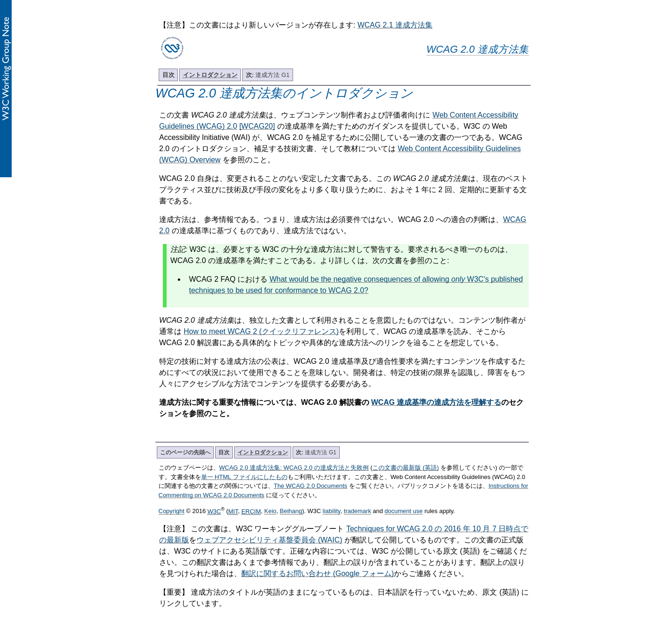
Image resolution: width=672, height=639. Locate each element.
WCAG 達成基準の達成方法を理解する (436, 402)
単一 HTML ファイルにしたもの (244, 477)
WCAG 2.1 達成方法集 (395, 25)
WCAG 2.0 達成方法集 (478, 49)
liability (331, 511)
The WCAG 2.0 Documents (311, 486)
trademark (358, 511)
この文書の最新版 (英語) (406, 468)
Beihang (291, 511)
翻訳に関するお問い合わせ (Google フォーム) (318, 573)
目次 (168, 75)
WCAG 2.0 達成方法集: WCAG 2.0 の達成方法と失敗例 (294, 468)
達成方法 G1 (268, 75)
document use (404, 511)
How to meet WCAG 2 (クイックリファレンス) (261, 331)
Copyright (172, 511)
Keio (270, 511)
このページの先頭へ (185, 452)
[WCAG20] (257, 126)
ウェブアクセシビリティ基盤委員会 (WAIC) (269, 540)
